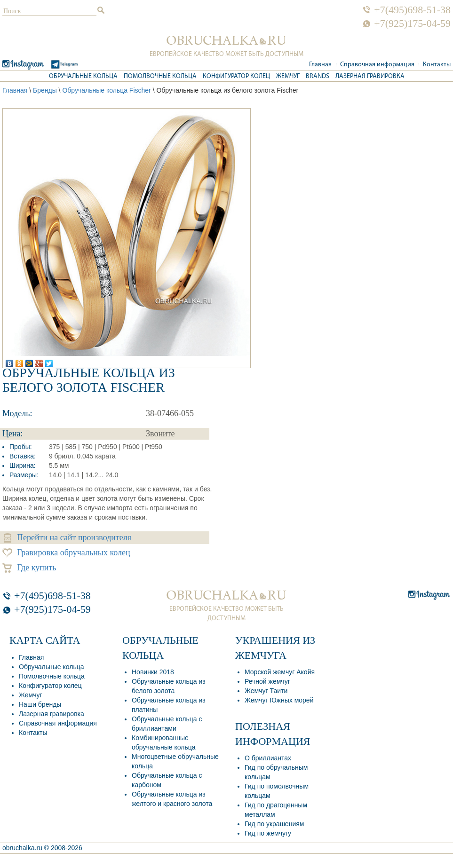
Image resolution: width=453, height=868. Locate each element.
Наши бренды (40, 704)
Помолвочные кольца (160, 76)
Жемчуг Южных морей (279, 700)
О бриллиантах (268, 758)
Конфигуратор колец (236, 76)
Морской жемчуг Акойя (280, 672)
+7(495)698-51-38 (412, 10)
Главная (320, 65)
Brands (318, 76)
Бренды (45, 90)
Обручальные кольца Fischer (106, 90)
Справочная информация (377, 65)
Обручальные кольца (83, 76)
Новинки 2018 (153, 672)
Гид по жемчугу (268, 833)
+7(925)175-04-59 (412, 24)
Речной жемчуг (267, 681)
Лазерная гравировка (370, 76)
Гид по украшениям (274, 824)
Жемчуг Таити (266, 691)
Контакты (437, 65)
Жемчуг (288, 76)
